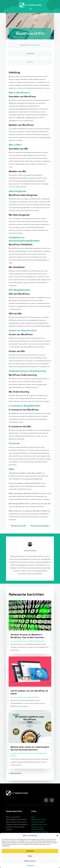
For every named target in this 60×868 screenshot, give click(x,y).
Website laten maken (39, 820)
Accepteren (30, 851)
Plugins (35, 641)
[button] (57, 835)
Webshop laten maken (39, 825)
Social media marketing (40, 832)
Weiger (30, 856)
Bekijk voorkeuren (30, 861)
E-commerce (36, 753)
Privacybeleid (30, 865)
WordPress (30, 62)
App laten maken (37, 827)
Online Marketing (37, 829)
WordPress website (38, 822)
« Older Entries (15, 773)
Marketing (43, 753)
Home (33, 817)
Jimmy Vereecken (35, 45)
